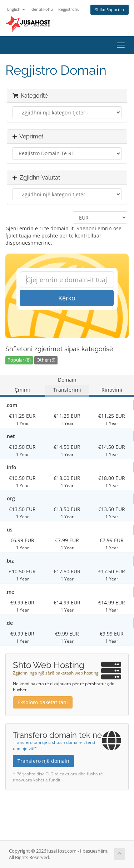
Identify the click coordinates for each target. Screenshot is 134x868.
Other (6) (46, 360)
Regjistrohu (69, 9)
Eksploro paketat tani (43, 702)
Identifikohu (42, 9)
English (16, 9)
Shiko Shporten (110, 9)
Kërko (67, 298)
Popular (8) (19, 360)
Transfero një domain (43, 761)
